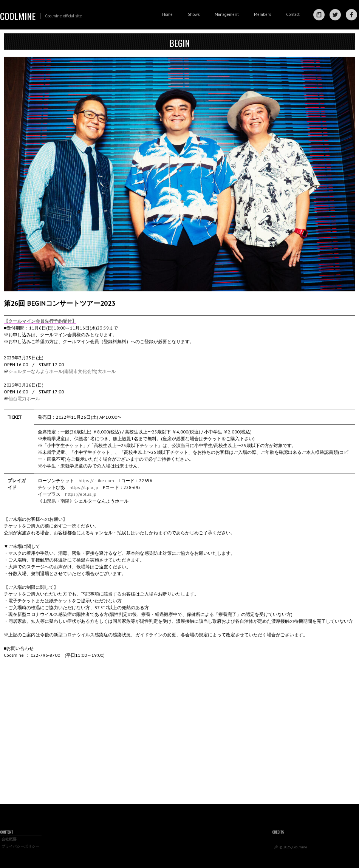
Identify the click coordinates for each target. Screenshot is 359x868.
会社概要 (9, 839)
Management (227, 14)
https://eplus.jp (81, 494)
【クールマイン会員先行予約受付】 (40, 321)
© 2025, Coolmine (293, 847)
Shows (194, 14)
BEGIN (179, 43)
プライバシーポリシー (20, 846)
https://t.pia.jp (84, 487)
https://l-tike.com (96, 480)
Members (262, 14)
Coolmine (18, 16)
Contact (293, 14)
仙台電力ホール (24, 398)
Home (167, 14)
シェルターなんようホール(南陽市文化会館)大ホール (62, 371)
